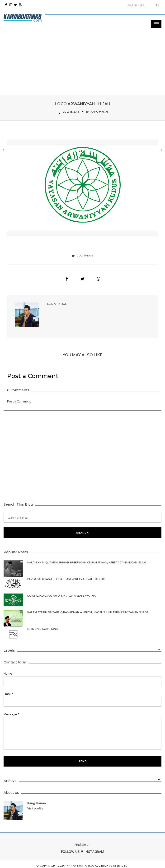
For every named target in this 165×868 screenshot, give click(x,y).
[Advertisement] (81, 33)
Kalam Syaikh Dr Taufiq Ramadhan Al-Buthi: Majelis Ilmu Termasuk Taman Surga (88, 612)
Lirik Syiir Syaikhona (43, 628)
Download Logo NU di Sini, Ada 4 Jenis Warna (61, 595)
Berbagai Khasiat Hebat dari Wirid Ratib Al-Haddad (66, 578)
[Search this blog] (82, 517)
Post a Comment (19, 401)
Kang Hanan (100, 112)
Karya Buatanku (80, 865)
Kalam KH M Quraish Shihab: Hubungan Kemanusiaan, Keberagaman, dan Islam (87, 562)
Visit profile (35, 808)
